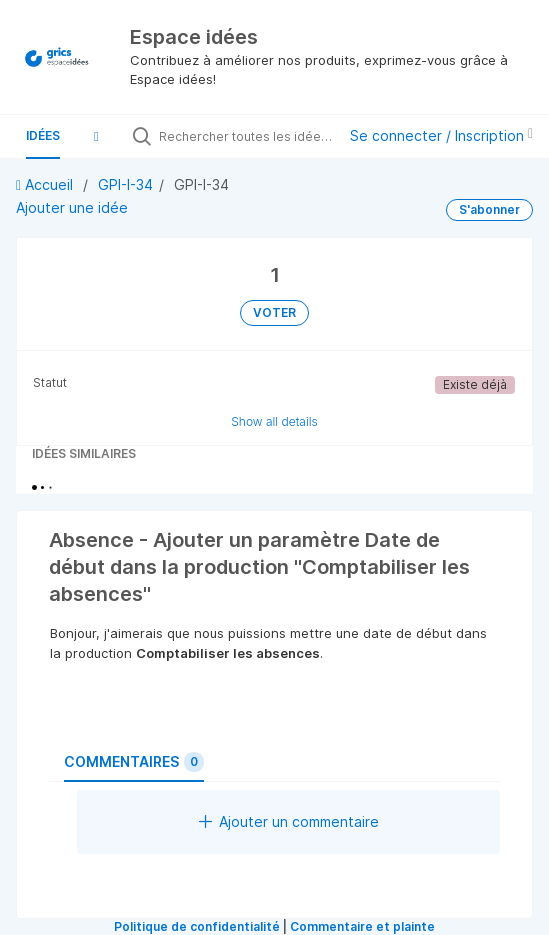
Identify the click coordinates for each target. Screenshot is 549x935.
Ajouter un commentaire (289, 821)
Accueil (46, 184)
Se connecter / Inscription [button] (441, 135)
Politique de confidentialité (197, 926)
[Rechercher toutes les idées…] (242, 136)
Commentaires (134, 762)
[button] (96, 136)
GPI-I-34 (125, 184)
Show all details (274, 421)
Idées (43, 135)
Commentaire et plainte (362, 926)
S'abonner (489, 209)
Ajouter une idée (72, 207)
